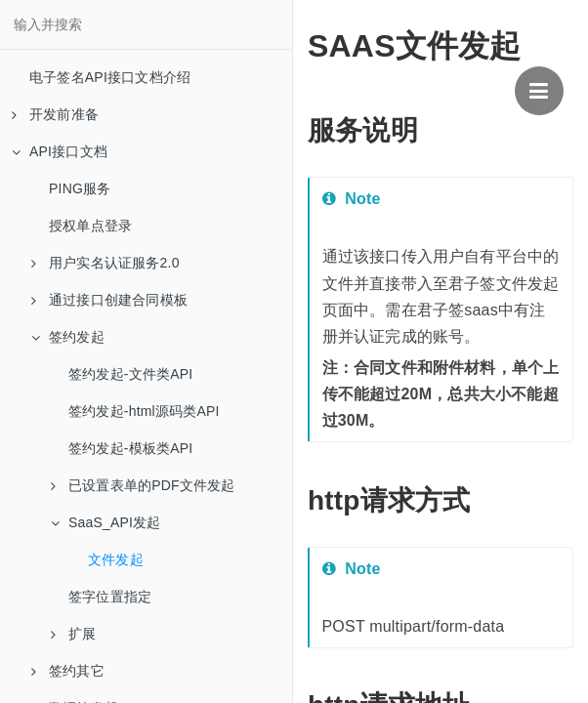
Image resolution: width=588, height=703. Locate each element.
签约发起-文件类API (130, 374)
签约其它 (68, 671)
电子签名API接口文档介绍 (110, 77)
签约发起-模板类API (130, 448)
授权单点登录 (90, 226)
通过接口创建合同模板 (109, 300)
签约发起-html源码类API (144, 411)
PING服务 (80, 188)
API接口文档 (60, 151)
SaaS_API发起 (106, 522)
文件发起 (116, 559)
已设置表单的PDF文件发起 (143, 485)
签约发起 (68, 337)
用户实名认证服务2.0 (105, 263)
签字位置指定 (110, 597)
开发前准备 (55, 114)
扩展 (73, 634)
